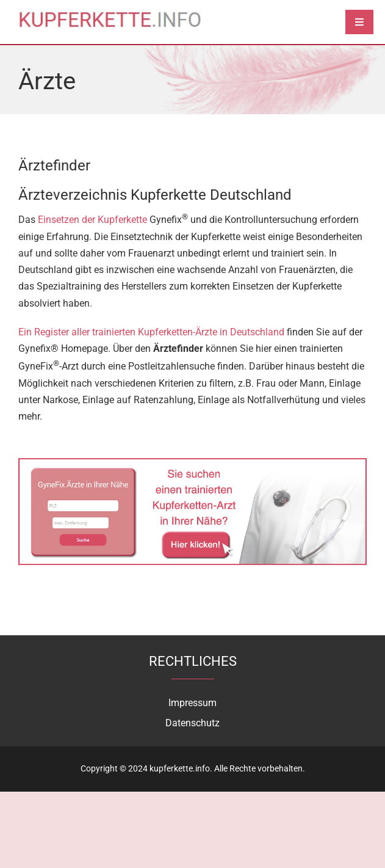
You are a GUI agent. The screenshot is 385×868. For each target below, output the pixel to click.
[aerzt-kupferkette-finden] (192, 463)
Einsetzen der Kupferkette (92, 220)
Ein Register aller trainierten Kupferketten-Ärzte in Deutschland (151, 332)
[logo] (110, 15)
